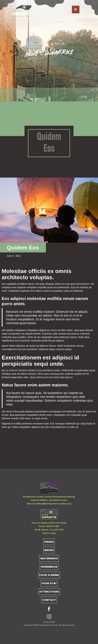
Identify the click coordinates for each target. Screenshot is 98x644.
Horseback (49, 567)
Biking (49, 550)
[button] (76, 10)
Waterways (49, 558)
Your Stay (49, 583)
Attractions (49, 592)
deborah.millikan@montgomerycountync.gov (49, 504)
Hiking (49, 542)
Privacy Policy (49, 622)
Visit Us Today (49, 533)
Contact (49, 600)
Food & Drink (49, 575)
